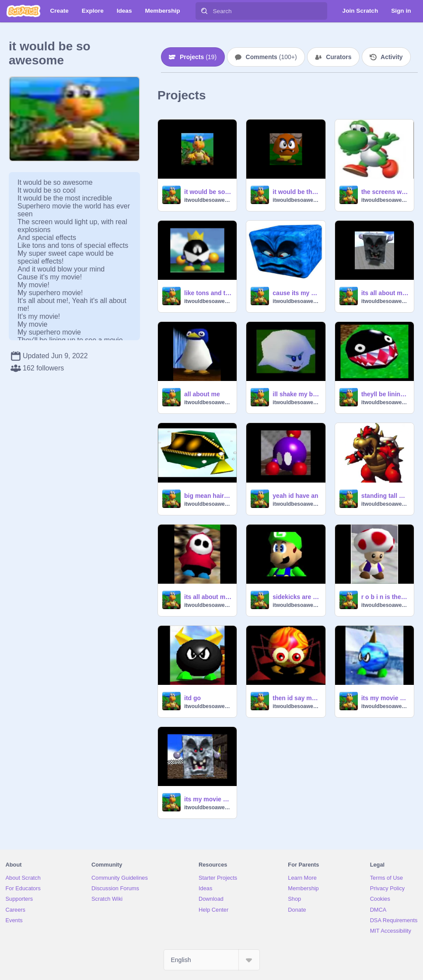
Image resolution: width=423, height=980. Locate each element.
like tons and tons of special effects (208, 293)
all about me (202, 394)
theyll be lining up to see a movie (385, 394)
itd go (192, 698)
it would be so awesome (208, 192)
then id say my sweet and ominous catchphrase (296, 698)
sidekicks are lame (296, 597)
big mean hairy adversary (208, 496)
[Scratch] (23, 11)
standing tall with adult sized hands (385, 496)
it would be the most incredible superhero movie (296, 192)
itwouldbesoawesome (208, 200)
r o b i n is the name (385, 597)
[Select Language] (212, 960)
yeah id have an (295, 496)
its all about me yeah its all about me (385, 293)
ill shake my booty (296, 394)
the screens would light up (385, 192)
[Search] (204, 11)
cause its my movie (296, 293)
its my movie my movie (385, 698)
